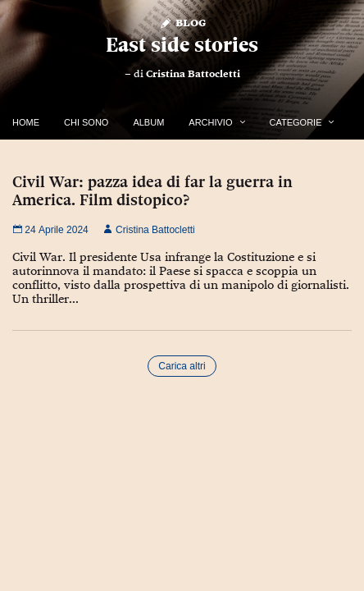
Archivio (210, 122)
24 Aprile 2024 (50, 230)
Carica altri (182, 366)
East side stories (182, 45)
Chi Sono (86, 122)
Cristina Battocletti (193, 74)
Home (26, 122)
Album (148, 122)
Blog (182, 22)
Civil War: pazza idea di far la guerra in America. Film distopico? (152, 190)
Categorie (296, 122)
